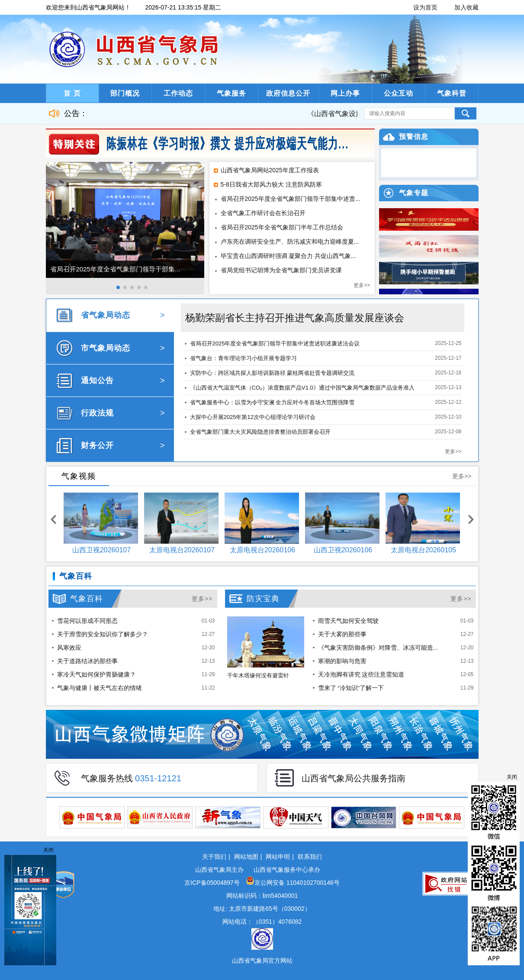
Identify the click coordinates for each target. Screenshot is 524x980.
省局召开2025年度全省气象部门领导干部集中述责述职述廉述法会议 (275, 343)
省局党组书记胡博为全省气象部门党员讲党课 (281, 270)
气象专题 (414, 193)
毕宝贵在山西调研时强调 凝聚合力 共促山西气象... (288, 256)
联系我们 (310, 857)
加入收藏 (466, 7)
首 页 (72, 93)
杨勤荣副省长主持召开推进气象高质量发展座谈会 (295, 318)
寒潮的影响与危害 (342, 661)
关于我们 (214, 857)
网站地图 (246, 857)
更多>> (362, 285)
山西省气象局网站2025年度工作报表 (270, 170)
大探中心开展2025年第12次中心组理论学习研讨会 (253, 417)
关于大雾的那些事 (342, 634)
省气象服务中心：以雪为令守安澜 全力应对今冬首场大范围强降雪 (272, 402)
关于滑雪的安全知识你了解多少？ (103, 634)
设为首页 (425, 7)
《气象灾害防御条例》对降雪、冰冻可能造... (378, 648)
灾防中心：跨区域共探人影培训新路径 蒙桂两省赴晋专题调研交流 (272, 373)
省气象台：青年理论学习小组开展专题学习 (243, 358)
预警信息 (414, 137)
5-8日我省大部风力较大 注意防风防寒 (271, 184)
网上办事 (345, 93)
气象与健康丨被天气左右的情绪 (100, 688)
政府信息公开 (288, 93)
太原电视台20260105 (423, 550)
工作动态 (178, 93)
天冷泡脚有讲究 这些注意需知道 (361, 675)
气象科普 (452, 93)
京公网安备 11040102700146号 (293, 883)
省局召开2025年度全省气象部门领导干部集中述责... (291, 199)
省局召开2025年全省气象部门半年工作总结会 (282, 227)
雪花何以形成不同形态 (87, 621)
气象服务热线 (131, 778)
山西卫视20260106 (343, 550)
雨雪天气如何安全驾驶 (348, 621)
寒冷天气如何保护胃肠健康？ (96, 675)
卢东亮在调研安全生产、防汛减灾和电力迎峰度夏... (290, 242)
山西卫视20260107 (101, 550)
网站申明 (278, 857)
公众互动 (399, 93)
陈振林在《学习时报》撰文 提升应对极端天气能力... (228, 144)
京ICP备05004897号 (213, 883)
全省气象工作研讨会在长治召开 (263, 213)
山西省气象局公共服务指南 (354, 778)
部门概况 (125, 93)
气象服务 (231, 93)
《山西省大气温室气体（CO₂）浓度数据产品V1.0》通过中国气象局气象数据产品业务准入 (302, 388)
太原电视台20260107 (182, 550)
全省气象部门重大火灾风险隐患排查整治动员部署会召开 (260, 432)
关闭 (512, 777)
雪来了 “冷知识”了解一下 (351, 688)
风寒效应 (69, 648)
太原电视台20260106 (262, 550)
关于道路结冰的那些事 (87, 661)
